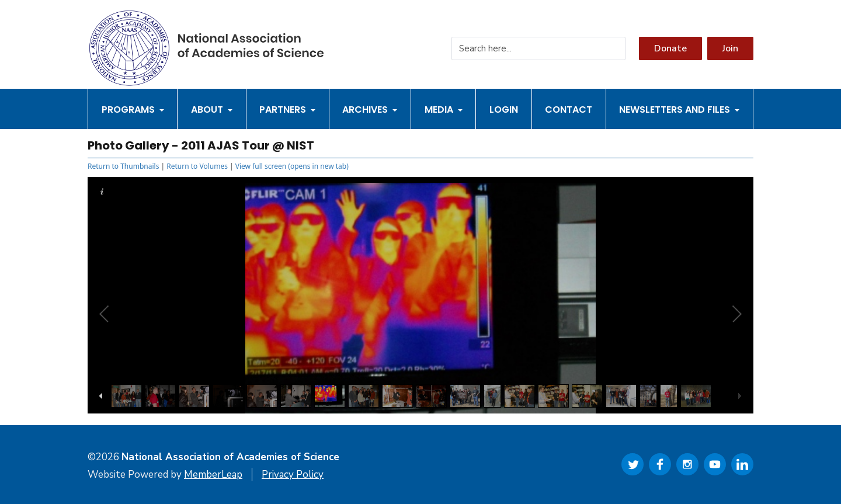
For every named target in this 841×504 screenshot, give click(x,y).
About (212, 110)
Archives (370, 110)
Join (730, 48)
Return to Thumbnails (123, 166)
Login (504, 110)
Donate (670, 48)
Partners (287, 110)
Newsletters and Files (679, 110)
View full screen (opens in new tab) (292, 166)
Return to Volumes (197, 166)
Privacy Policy (293, 475)
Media (444, 110)
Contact (569, 110)
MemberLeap (213, 475)
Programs (133, 110)
